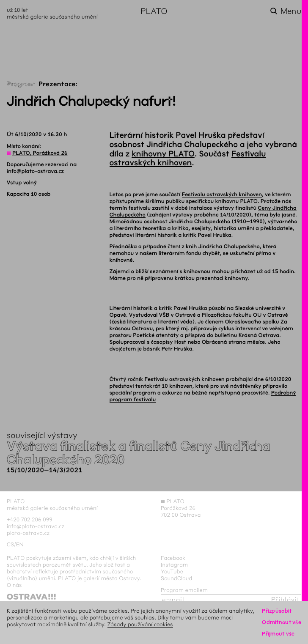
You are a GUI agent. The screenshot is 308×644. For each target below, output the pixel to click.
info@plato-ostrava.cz (35, 171)
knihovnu (227, 201)
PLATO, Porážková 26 (40, 153)
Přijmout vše (278, 634)
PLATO (154, 11)
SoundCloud (176, 578)
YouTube (172, 571)
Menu (291, 11)
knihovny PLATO (163, 154)
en (20, 544)
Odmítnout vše (282, 622)
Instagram (174, 565)
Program (21, 84)
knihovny (236, 278)
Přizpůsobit (277, 611)
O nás (14, 585)
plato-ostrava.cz (28, 533)
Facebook (173, 558)
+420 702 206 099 (30, 519)
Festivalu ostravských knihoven (188, 159)
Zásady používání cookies (140, 624)
